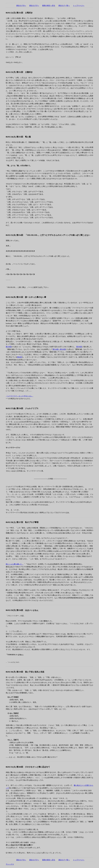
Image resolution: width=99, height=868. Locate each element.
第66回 (20, 357)
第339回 (9, 347)
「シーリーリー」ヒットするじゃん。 (20, 396)
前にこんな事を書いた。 (15, 564)
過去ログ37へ (34, 6)
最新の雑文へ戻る (49, 6)
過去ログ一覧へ (64, 6)
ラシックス (10, 864)
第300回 (79, 347)
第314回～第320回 (59, 349)
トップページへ (79, 6)
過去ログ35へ (21, 6)
